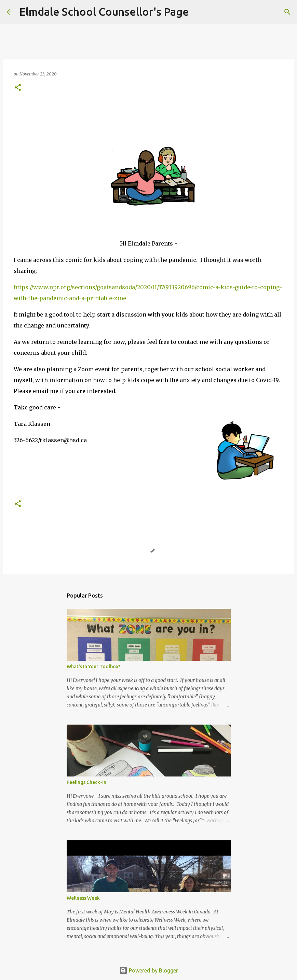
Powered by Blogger (149, 970)
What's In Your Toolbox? (93, 667)
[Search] (199, 12)
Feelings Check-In (86, 782)
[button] (18, 88)
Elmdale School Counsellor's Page (104, 12)
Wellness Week (83, 898)
